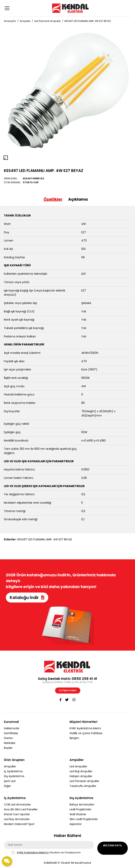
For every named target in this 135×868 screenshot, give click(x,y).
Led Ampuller (78, 766)
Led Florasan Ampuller (84, 781)
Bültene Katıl (113, 845)
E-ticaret (64, 863)
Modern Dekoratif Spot (19, 824)
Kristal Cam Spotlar (17, 814)
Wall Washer (78, 814)
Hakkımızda (12, 728)
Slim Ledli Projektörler (84, 819)
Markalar (10, 743)
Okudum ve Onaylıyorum (49, 853)
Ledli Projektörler (80, 809)
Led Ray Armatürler (17, 819)
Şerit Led (10, 781)
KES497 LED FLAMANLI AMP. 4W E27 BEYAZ (88, 21)
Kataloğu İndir (27, 598)
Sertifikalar (11, 733)
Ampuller (25, 21)
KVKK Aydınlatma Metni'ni (33, 852)
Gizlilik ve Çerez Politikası (86, 733)
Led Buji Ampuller (81, 771)
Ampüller (10, 766)
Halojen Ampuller (81, 776)
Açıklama (78, 199)
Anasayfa (10, 21)
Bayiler (8, 748)
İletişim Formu (68, 690)
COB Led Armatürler (17, 805)
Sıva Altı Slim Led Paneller (21, 809)
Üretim (8, 738)
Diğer (7, 786)
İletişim (74, 738)
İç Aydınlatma (13, 771)
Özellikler (53, 199)
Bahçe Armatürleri (82, 805)
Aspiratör (76, 824)
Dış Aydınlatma (14, 776)
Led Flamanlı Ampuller (47, 21)
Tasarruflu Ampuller (83, 786)
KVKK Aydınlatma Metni (85, 728)
